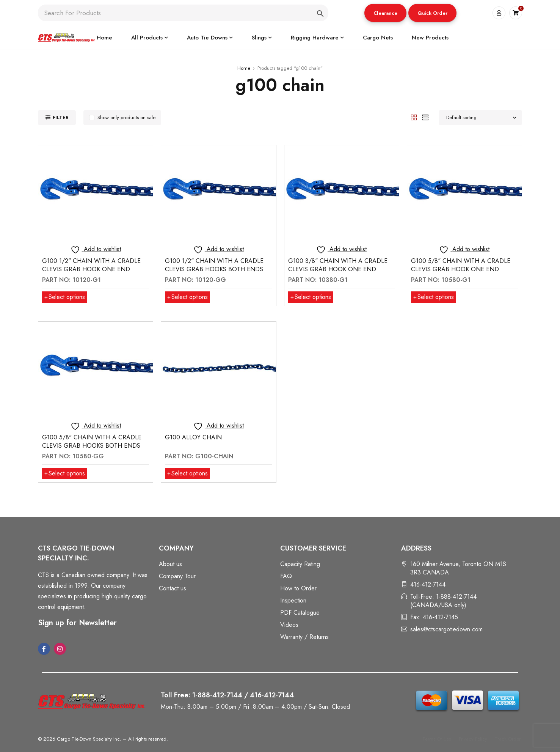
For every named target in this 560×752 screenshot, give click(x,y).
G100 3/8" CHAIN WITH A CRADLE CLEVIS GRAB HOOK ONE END (338, 265)
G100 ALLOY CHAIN (193, 437)
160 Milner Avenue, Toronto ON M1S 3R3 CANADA (458, 568)
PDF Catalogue (300, 613)
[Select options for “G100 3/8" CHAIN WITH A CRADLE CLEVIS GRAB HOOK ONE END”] (311, 297)
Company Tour (177, 576)
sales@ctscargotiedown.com (446, 629)
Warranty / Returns (304, 637)
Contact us (173, 588)
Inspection (293, 600)
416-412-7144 (428, 584)
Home (244, 68)
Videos (289, 625)
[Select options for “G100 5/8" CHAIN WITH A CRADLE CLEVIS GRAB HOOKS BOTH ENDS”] (65, 474)
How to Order (298, 588)
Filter (61, 117)
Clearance (385, 13)
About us (170, 564)
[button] (385, 13)
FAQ (286, 576)
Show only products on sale (126, 117)
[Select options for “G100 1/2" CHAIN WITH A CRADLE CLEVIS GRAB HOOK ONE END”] (65, 297)
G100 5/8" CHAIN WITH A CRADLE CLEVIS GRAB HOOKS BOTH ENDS (92, 441)
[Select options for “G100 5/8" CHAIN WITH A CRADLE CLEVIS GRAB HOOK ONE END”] (434, 297)
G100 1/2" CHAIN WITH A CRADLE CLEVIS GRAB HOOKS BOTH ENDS (214, 265)
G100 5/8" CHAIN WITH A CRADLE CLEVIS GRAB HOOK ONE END (461, 265)
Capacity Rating (300, 564)
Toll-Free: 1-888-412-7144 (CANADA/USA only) (443, 601)
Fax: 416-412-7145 (434, 617)
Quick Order (432, 13)
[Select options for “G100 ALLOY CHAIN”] (187, 474)
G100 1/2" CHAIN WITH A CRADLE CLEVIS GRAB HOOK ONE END (91, 265)
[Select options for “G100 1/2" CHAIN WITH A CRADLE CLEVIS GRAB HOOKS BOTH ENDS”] (187, 297)
